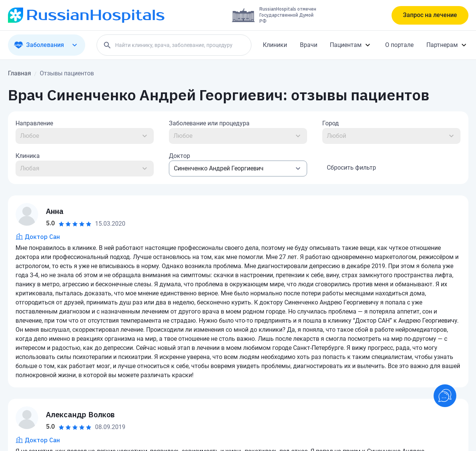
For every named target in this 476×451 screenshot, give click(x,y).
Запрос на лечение (430, 15)
